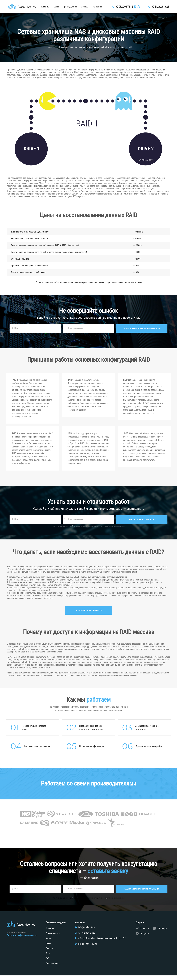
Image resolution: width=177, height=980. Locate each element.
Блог (48, 958)
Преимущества (67, 7)
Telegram (145, 938)
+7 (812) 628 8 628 (87, 938)
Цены (53, 7)
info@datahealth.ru (87, 932)
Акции (48, 943)
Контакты (94, 7)
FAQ (47, 963)
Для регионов (52, 968)
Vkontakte (145, 933)
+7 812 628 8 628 (161, 7)
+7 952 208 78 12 (122, 7)
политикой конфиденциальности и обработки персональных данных (105, 335)
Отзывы (82, 7)
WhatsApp (162, 933)
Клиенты (42, 7)
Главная (49, 47)
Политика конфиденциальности (22, 940)
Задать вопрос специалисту (88, 615)
